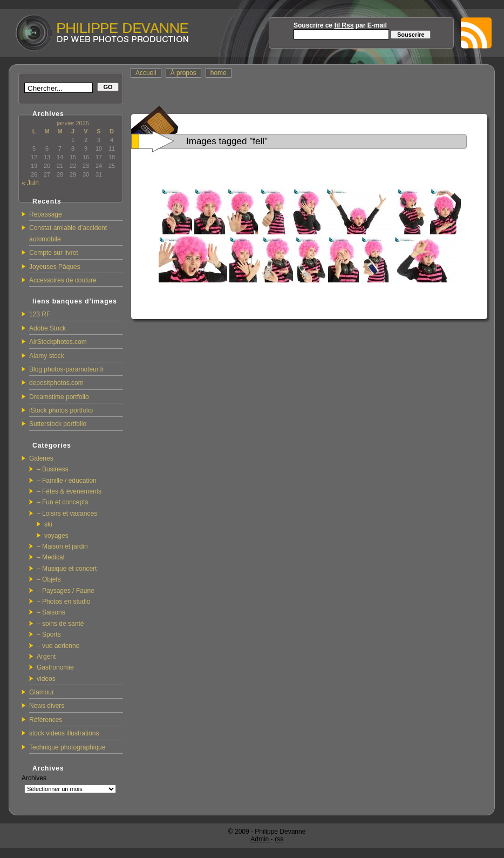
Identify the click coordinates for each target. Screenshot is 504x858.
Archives (34, 778)
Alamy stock (47, 356)
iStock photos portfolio (61, 410)
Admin (260, 839)
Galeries (41, 458)
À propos (183, 73)
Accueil (146, 73)
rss (279, 839)
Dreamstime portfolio (59, 397)
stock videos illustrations (64, 733)
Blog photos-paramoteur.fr (67, 369)
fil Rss (344, 25)
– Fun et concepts (62, 502)
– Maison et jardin (62, 546)
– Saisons (51, 612)
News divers (47, 706)
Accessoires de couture (63, 280)
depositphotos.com (56, 383)
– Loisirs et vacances (67, 514)
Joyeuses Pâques (55, 267)
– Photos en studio (63, 602)
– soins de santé (60, 624)
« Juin (30, 183)
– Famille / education (67, 481)
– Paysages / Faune (66, 591)
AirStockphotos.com (58, 342)
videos (46, 679)
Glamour (42, 692)
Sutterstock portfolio (58, 424)
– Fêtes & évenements (69, 491)
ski (48, 524)
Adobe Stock (47, 328)
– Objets (49, 579)
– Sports (49, 634)
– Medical (50, 557)
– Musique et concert (67, 569)
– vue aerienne (58, 646)
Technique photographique (67, 747)
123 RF (40, 314)
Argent (46, 657)
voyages (56, 536)
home (219, 73)
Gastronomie (55, 667)
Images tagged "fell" (227, 141)
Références (46, 720)
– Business (53, 469)
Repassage (46, 214)
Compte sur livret (54, 253)
